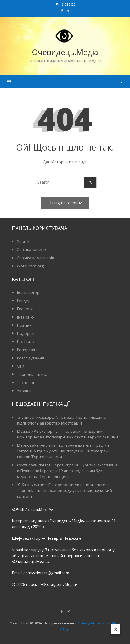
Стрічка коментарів (35, 258)
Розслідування (30, 358)
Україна (24, 391)
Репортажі (27, 350)
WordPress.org (30, 266)
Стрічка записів (31, 250)
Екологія (25, 309)
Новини (24, 325)
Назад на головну (65, 203)
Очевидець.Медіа (65, 52)
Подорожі (26, 333)
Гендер (24, 301)
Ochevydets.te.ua (91, 623)
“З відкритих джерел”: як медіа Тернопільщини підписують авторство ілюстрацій (61, 420)
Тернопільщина (32, 374)
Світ (21, 366)
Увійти (23, 241)
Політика (25, 342)
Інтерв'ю (25, 317)
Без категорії (29, 292)
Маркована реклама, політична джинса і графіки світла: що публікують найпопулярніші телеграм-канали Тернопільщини (63, 451)
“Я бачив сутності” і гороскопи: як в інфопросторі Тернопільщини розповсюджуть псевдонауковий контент (64, 491)
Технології (27, 383)
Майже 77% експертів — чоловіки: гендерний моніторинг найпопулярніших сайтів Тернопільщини (67, 434)
